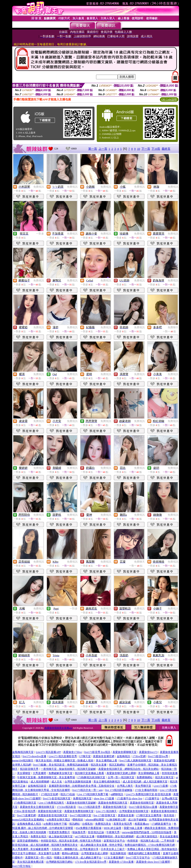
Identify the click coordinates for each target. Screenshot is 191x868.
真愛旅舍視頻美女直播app (58, 728)
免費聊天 (173, 327)
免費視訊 (39, 187)
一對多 (40, 234)
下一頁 (146, 149)
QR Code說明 (169, 100)
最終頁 (166, 149)
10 (138, 149)
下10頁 (156, 149)
